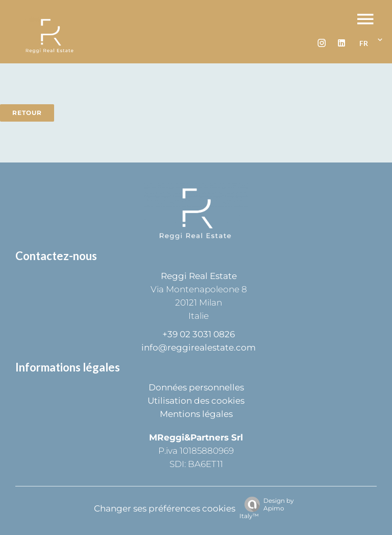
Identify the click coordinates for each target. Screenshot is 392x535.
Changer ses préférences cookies (165, 508)
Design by (267, 508)
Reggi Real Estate (199, 276)
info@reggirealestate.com (199, 347)
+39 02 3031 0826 (199, 334)
